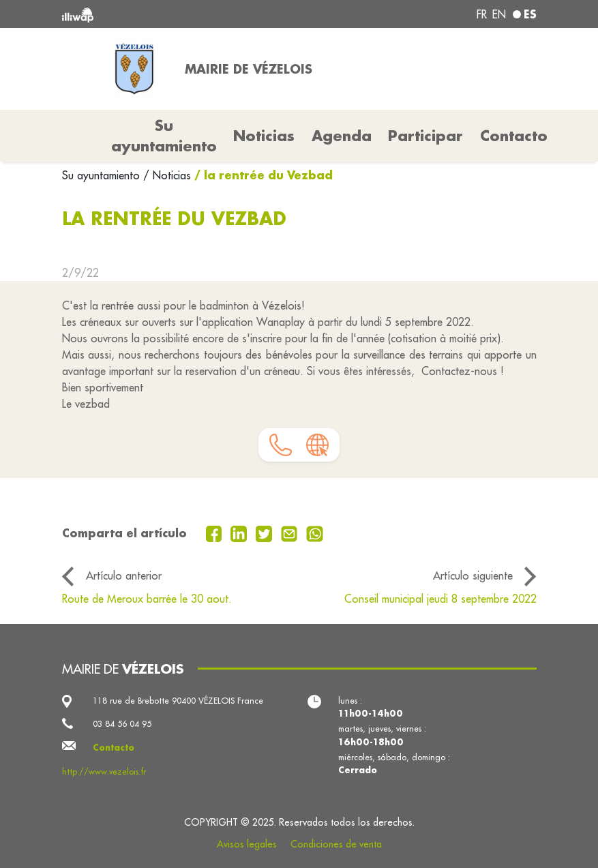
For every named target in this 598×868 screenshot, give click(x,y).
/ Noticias (167, 175)
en (499, 14)
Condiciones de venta (336, 844)
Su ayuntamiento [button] (164, 136)
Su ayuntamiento (103, 175)
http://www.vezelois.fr (104, 772)
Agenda (342, 136)
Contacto (514, 136)
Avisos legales (247, 844)
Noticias (264, 136)
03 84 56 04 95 (122, 724)
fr (482, 14)
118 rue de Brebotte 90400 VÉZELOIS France (178, 701)
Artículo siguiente (473, 575)
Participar (425, 136)
